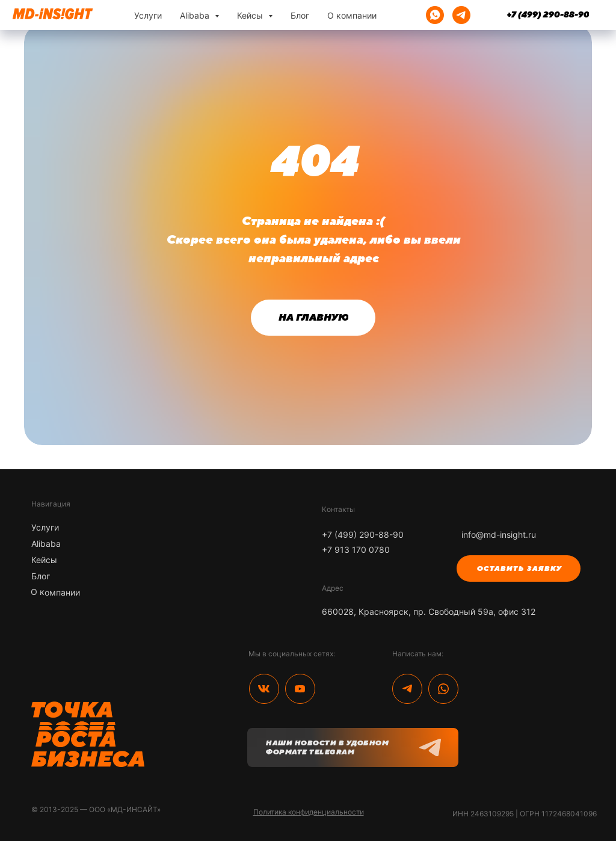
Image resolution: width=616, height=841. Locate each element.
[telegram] (461, 15)
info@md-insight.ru (499, 534)
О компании (352, 15)
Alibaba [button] (196, 15)
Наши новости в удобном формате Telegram (327, 747)
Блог (300, 15)
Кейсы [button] (251, 15)
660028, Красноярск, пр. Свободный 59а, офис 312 (429, 611)
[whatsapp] (435, 15)
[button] (519, 568)
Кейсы (44, 560)
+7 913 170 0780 (356, 550)
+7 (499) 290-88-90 (363, 534)
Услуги (148, 15)
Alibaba (46, 544)
